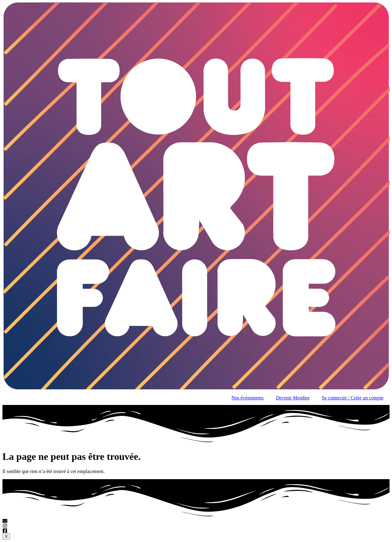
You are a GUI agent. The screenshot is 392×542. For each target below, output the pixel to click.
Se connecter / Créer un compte (353, 398)
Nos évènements (248, 398)
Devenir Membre (293, 398)
